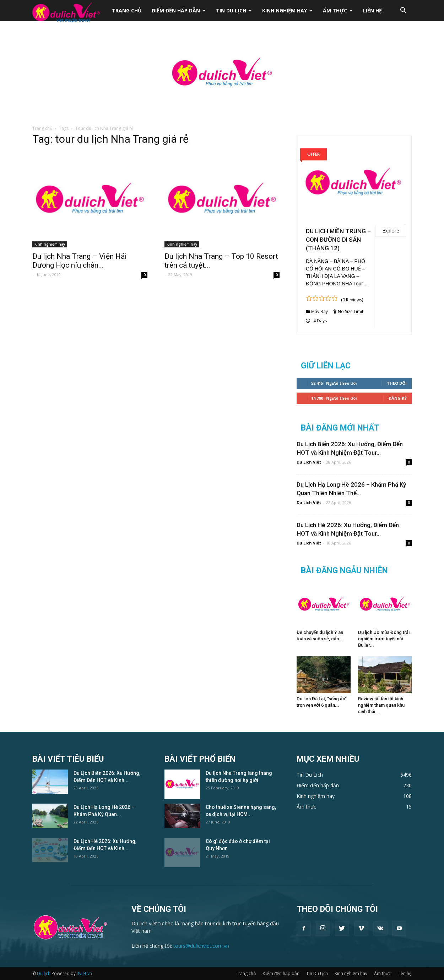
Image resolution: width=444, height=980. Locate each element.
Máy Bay (320, 311)
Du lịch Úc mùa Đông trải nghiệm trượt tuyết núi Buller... (384, 639)
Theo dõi (397, 383)
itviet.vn (84, 973)
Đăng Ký (398, 398)
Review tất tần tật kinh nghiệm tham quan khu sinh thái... (381, 705)
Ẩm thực (338, 10)
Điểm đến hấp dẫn (179, 10)
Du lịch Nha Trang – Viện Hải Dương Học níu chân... (80, 261)
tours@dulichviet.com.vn (201, 946)
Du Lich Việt (309, 462)
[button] (403, 11)
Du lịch (44, 973)
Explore (391, 231)
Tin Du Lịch (234, 10)
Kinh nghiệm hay (287, 10)
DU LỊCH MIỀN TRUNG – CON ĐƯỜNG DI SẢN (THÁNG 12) (338, 240)
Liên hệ (372, 10)
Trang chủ (127, 10)
